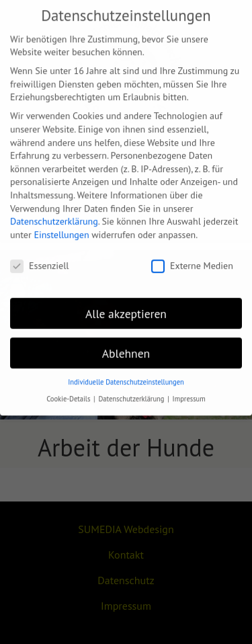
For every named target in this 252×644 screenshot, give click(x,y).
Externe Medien (192, 257)
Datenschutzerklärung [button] (132, 390)
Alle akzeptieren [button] (126, 305)
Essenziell (39, 257)
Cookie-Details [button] (69, 390)
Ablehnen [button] (126, 344)
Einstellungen (61, 226)
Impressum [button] (189, 390)
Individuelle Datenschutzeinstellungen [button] (126, 373)
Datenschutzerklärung (54, 212)
